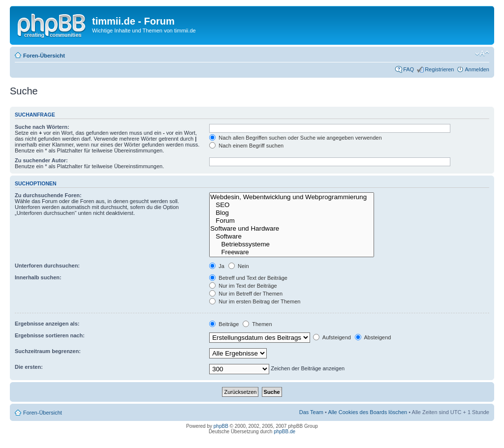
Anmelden (477, 69)
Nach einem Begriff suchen (246, 146)
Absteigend (373, 337)
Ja (217, 266)
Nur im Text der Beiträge (243, 286)
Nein (239, 266)
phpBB (221, 426)
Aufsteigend (332, 337)
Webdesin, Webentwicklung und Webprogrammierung (292, 197)
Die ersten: (29, 367)
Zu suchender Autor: (41, 160)
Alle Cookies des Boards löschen (367, 412)
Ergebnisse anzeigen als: (47, 324)
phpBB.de (284, 432)
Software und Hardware (292, 229)
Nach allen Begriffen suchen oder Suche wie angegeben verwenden (295, 138)
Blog (292, 213)
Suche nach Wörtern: (42, 127)
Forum (292, 221)
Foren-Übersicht (44, 56)
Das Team (311, 412)
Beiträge (224, 324)
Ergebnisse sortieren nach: (50, 335)
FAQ (409, 69)
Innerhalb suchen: (38, 277)
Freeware (292, 252)
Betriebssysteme (292, 244)
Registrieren (439, 69)
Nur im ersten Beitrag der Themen (255, 301)
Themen (257, 324)
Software (292, 237)
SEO (292, 205)
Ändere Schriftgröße (482, 54)
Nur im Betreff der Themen (246, 294)
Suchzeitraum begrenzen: (48, 351)
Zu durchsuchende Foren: (48, 195)
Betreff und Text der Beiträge (248, 278)
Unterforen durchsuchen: (47, 266)
